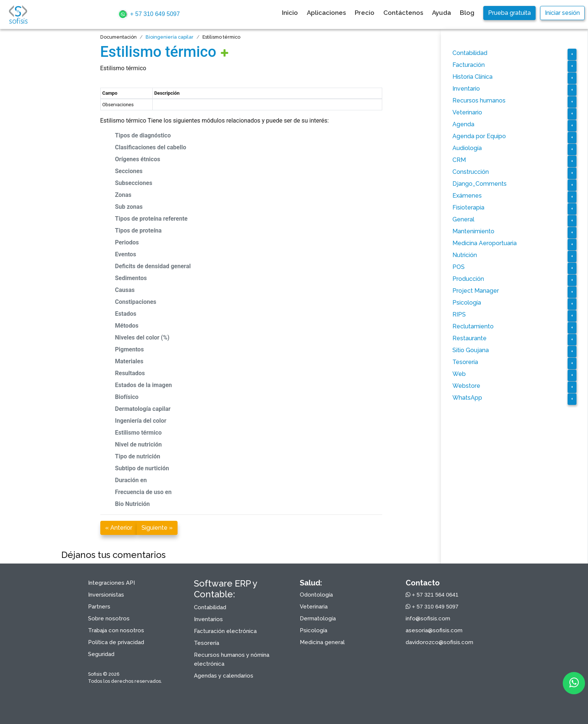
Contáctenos (403, 13)
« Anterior (119, 528)
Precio (365, 13)
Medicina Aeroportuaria (485, 243)
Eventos (126, 254)
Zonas (123, 195)
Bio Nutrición (133, 504)
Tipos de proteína (139, 230)
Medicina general (322, 642)
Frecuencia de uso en (143, 492)
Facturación (469, 65)
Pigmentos (130, 349)
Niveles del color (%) (142, 337)
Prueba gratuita (509, 13)
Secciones (129, 171)
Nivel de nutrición (139, 444)
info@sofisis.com (428, 619)
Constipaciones (136, 302)
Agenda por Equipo (479, 136)
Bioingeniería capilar (170, 37)
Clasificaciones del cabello (151, 147)
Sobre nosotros (109, 619)
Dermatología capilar (143, 409)
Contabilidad (470, 53)
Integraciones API (111, 583)
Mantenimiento (473, 231)
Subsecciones (134, 183)
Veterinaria (314, 607)
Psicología (467, 303)
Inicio (290, 13)
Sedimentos (131, 278)
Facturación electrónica (225, 631)
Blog (467, 13)
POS (459, 267)
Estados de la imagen (144, 385)
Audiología (467, 148)
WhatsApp (467, 398)
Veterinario (467, 112)
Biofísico (127, 397)
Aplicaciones (326, 13)
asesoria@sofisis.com (434, 630)
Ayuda (441, 13)
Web (459, 374)
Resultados (130, 373)
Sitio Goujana (471, 350)
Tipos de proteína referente (152, 219)
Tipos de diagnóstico (143, 135)
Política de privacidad (116, 642)
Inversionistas (106, 595)
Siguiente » (157, 528)
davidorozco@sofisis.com (439, 642)
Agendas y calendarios (224, 676)
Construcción (471, 172)
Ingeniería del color (141, 421)
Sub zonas (129, 207)
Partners (99, 607)
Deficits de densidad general (153, 266)
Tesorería (465, 362)
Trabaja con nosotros (116, 630)
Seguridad (101, 654)
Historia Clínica (472, 77)
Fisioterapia (468, 207)
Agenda (463, 124)
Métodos (127, 326)
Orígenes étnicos (138, 159)
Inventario (466, 89)
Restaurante (470, 338)
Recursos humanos (479, 100)
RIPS (459, 314)
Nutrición (465, 255)
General (463, 219)
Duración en (131, 480)
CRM (459, 160)
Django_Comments (480, 184)
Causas (125, 290)
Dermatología (318, 619)
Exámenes (467, 196)
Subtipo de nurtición (142, 468)
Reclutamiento (473, 326)
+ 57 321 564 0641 (432, 595)
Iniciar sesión (562, 13)
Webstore (466, 386)
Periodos (127, 242)
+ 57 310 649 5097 (149, 14)
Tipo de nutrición (138, 456)
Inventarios (208, 619)
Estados (126, 314)
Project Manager (476, 291)
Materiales (129, 361)
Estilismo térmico (158, 52)
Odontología (316, 595)
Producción (468, 279)
